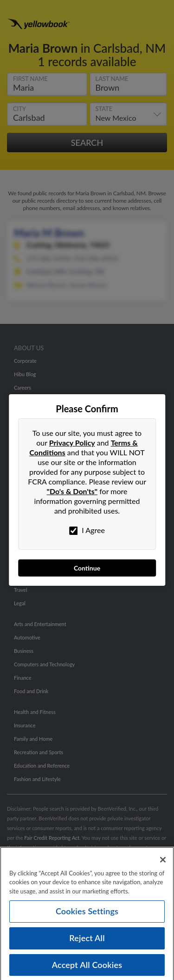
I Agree (87, 530)
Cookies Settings (87, 914)
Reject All (87, 941)
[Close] (163, 863)
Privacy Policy (72, 443)
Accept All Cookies (87, 968)
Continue (87, 568)
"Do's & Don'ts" (72, 491)
